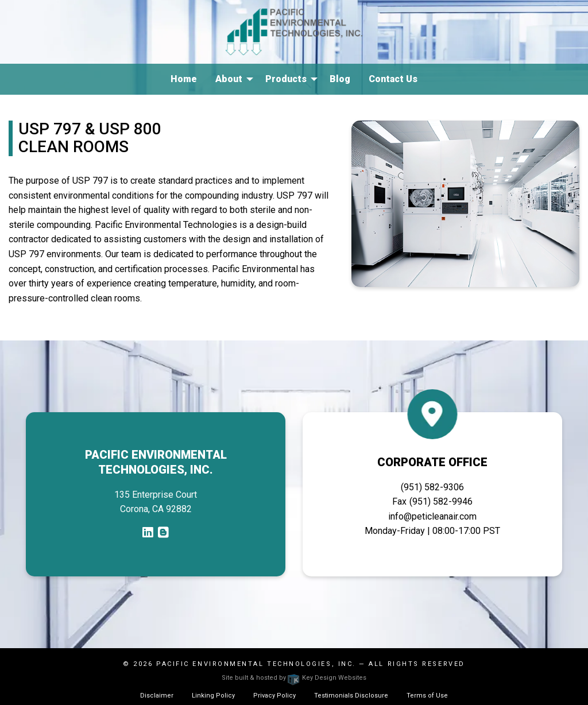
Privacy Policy (274, 696)
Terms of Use (427, 696)
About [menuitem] (229, 79)
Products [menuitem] (286, 79)
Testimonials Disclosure (351, 696)
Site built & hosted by (294, 678)
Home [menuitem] (184, 79)
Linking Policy (213, 696)
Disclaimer (157, 696)
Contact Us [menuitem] (393, 79)
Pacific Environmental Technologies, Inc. (256, 664)
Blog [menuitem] (340, 79)
